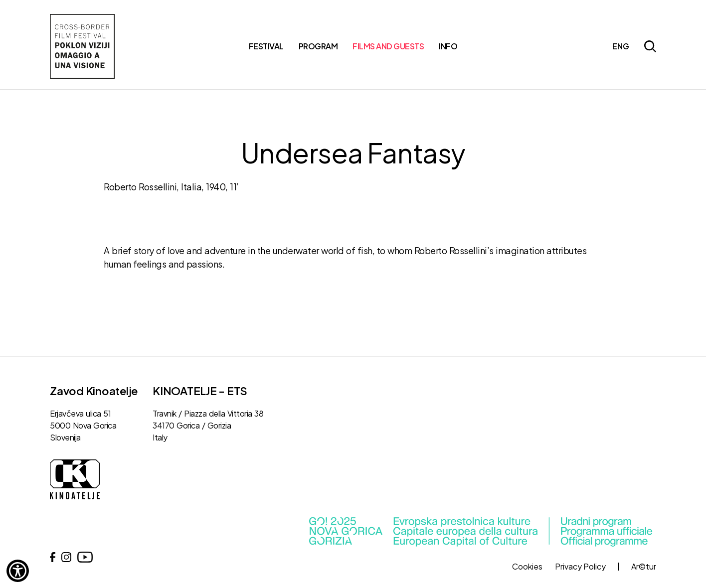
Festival (266, 46)
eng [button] (621, 46)
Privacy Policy (580, 567)
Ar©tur (644, 567)
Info (448, 46)
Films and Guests (388, 46)
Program (318, 46)
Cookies (527, 567)
